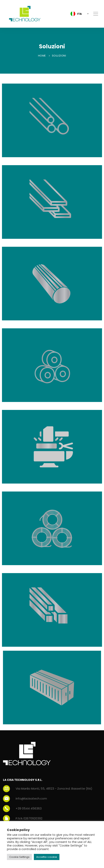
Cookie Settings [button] (19, 857)
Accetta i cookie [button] (47, 857)
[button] (79, 14)
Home (42, 56)
